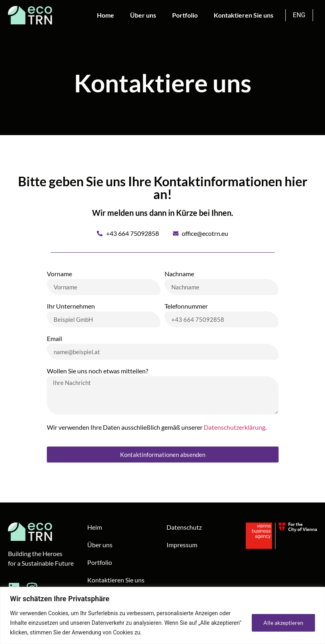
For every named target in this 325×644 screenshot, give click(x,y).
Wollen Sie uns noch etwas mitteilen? (97, 371)
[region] (162, 615)
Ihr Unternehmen (71, 306)
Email (54, 339)
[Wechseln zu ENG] (300, 15)
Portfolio (185, 15)
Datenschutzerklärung (235, 427)
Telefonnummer (186, 306)
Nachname (179, 274)
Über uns (143, 15)
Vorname (59, 274)
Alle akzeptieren (283, 623)
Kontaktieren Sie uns (244, 15)
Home (105, 15)
